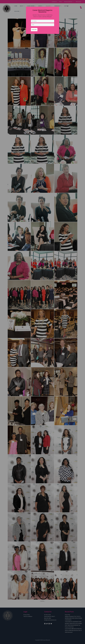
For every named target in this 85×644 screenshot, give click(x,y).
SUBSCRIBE (35, 29)
